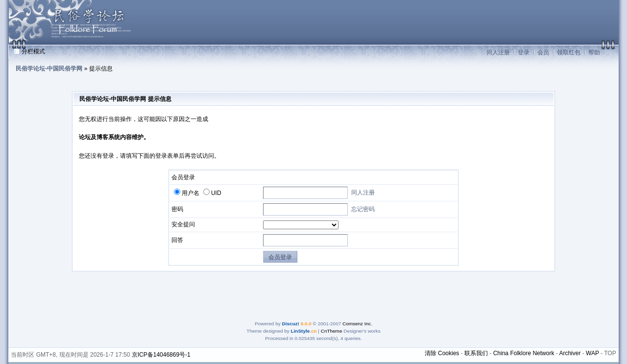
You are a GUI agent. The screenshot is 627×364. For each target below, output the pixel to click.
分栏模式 (33, 51)
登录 (524, 52)
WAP (592, 353)
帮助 (594, 52)
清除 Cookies (442, 353)
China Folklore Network (524, 353)
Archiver (570, 353)
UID (212, 193)
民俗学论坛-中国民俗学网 (49, 69)
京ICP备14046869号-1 (161, 355)
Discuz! (290, 324)
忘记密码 (363, 209)
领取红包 (569, 52)
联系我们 (476, 353)
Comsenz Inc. (357, 324)
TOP (610, 353)
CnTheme (332, 331)
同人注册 (498, 52)
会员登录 (280, 257)
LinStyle (301, 331)
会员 (543, 52)
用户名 (187, 193)
